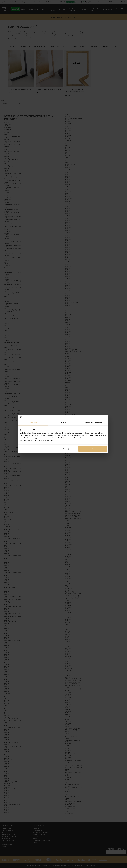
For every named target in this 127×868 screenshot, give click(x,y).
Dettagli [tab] (63, 423)
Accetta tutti (93, 449)
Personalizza (63, 449)
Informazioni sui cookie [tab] (94, 423)
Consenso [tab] (33, 423)
